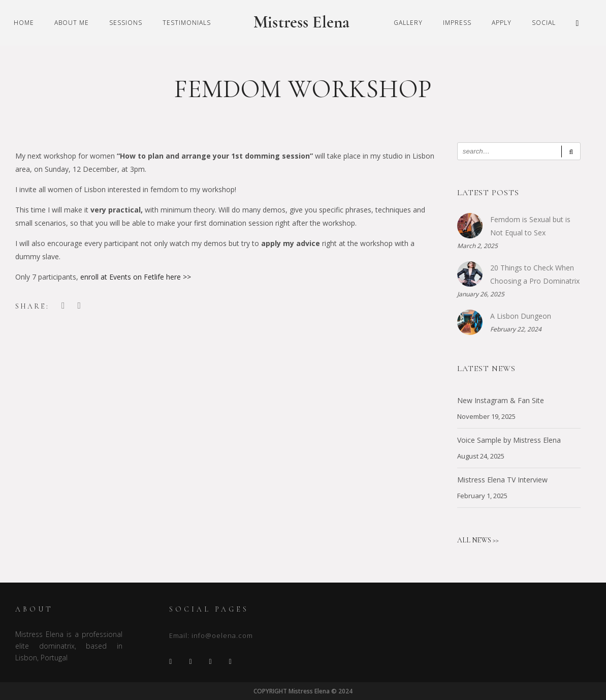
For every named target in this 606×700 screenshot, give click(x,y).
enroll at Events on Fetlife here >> (136, 277)
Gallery (408, 23)
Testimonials (187, 23)
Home (24, 23)
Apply (502, 23)
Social (544, 23)
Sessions (126, 23)
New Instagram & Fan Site (501, 400)
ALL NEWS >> (478, 540)
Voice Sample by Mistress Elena (509, 440)
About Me (72, 23)
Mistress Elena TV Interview (502, 480)
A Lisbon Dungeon (521, 316)
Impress (457, 23)
